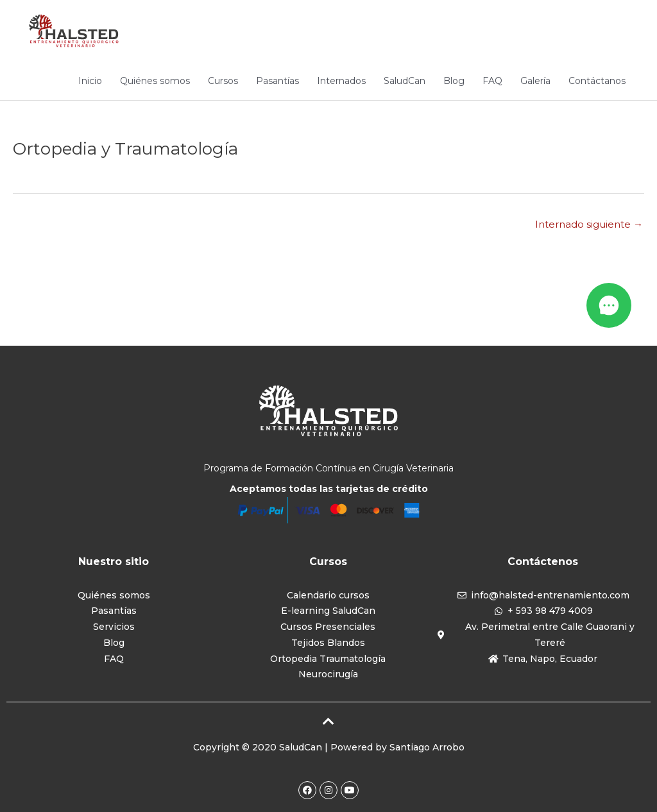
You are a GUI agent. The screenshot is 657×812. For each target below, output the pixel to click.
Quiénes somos (155, 81)
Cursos (223, 81)
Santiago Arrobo (427, 747)
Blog (454, 81)
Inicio (90, 81)
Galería (535, 81)
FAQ (492, 81)
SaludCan (405, 81)
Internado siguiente (589, 224)
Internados (341, 81)
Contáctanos (597, 81)
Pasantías (277, 81)
